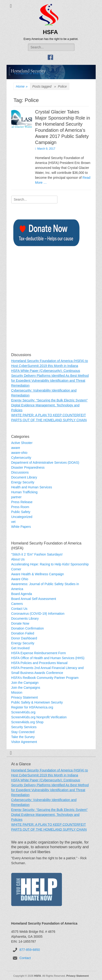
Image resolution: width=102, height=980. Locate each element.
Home (22, 87)
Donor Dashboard (24, 638)
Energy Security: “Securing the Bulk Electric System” (49, 400)
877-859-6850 (30, 950)
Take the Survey (23, 737)
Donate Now (20, 623)
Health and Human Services (32, 487)
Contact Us (19, 609)
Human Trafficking (25, 492)
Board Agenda (22, 594)
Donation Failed (23, 633)
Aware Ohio (20, 579)
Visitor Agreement (24, 742)
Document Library (24, 477)
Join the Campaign (25, 683)
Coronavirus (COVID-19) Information (38, 614)
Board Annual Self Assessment (34, 599)
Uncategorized (22, 517)
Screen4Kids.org (23, 712)
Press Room (20, 507)
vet (13, 522)
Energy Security (23, 482)
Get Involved (21, 648)
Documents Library (25, 618)
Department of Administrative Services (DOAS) (45, 463)
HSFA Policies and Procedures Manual (39, 663)
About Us (18, 559)
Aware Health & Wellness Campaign (38, 574)
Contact (25, 958)
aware (16, 448)
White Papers (21, 527)
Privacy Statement (25, 697)
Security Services (24, 727)
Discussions (20, 472)
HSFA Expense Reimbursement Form (39, 653)
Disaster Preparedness (28, 467)
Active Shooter (22, 443)
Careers (17, 604)
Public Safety (21, 512)
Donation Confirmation (28, 628)
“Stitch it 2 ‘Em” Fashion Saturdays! (37, 554)
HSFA (50, 32)
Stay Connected (23, 732)
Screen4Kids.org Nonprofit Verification (39, 717)
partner (16, 497)
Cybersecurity (21, 458)
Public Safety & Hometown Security (37, 702)
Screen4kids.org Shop (27, 722)
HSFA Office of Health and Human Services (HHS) (48, 658)
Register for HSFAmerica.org (32, 707)
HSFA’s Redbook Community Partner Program (45, 678)
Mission (17, 692)
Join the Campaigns (26, 688)
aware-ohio (19, 453)
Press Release (22, 502)
